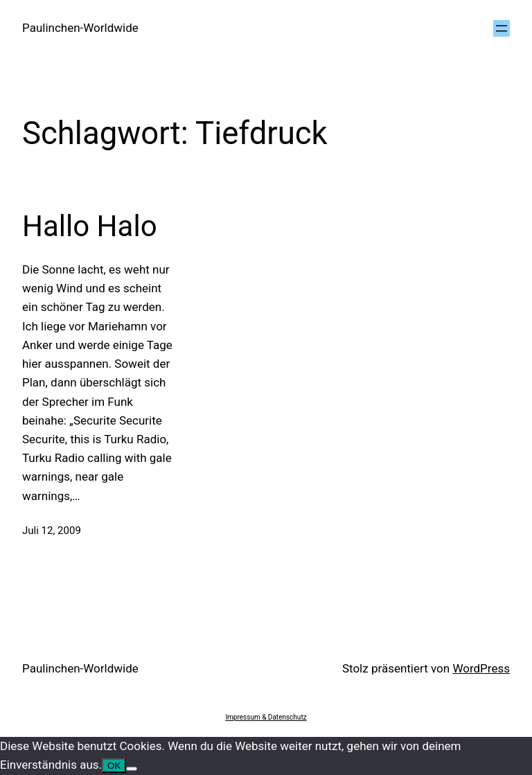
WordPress (481, 668)
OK (114, 766)
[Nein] (132, 769)
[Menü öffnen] (502, 28)
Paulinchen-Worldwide (80, 28)
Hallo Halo (90, 226)
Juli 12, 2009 (52, 531)
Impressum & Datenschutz (266, 717)
